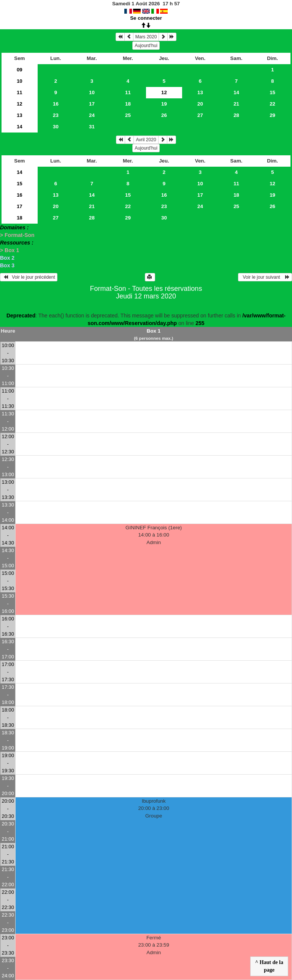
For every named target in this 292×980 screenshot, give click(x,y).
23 (56, 115)
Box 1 (154, 331)
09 (20, 70)
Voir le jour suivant (265, 277)
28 (236, 115)
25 (128, 115)
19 (164, 104)
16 (56, 104)
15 (272, 92)
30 (56, 127)
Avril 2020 (146, 140)
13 (200, 92)
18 (128, 104)
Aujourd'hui (146, 46)
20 (200, 104)
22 (272, 104)
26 (164, 115)
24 (92, 115)
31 (92, 127)
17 (92, 104)
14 (236, 92)
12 (20, 104)
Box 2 (7, 258)
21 (236, 104)
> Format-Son (17, 235)
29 (272, 115)
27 (200, 115)
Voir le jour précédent (29, 277)
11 (20, 92)
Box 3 (7, 265)
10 (20, 81)
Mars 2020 (146, 37)
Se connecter (146, 18)
